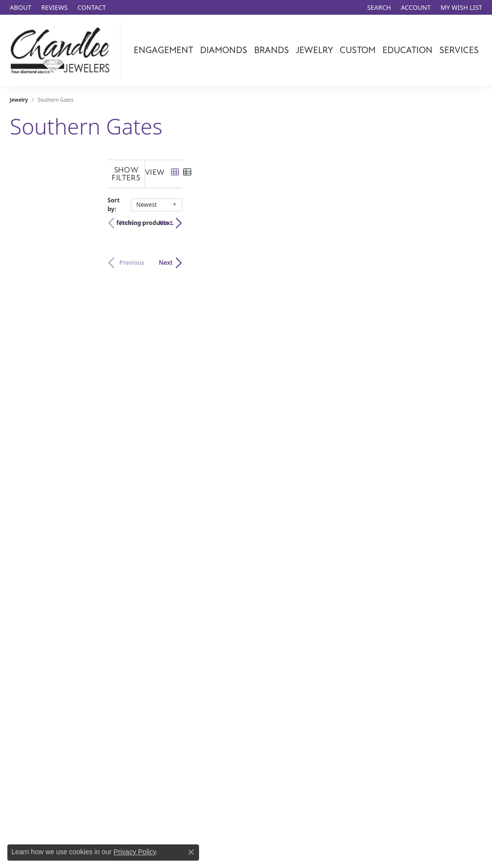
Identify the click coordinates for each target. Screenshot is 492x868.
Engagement (163, 50)
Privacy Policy (135, 852)
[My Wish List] (461, 7)
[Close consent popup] (191, 852)
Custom (358, 50)
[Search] (379, 7)
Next (465, 215)
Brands (272, 50)
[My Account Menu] (416, 7)
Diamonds (224, 50)
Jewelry (315, 50)
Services (459, 50)
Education (407, 50)
